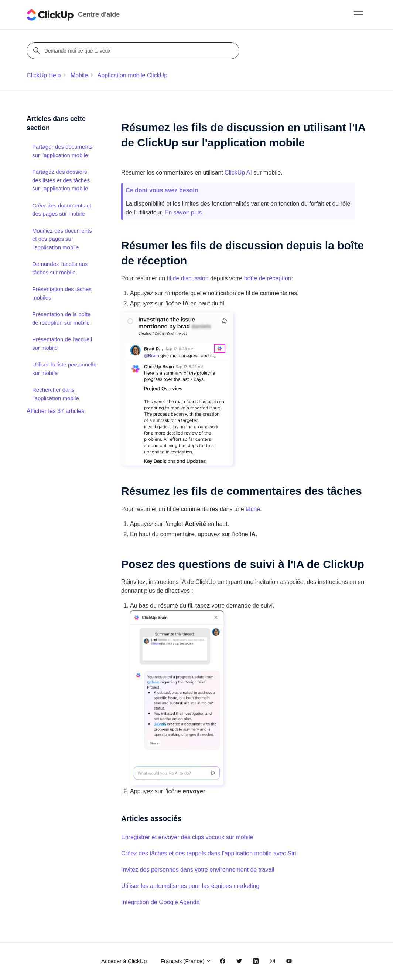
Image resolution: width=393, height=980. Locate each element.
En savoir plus (183, 212)
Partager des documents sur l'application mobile (62, 151)
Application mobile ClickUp (132, 75)
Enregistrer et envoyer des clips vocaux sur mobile (187, 837)
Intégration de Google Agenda (160, 902)
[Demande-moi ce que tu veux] (134, 51)
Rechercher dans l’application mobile (56, 394)
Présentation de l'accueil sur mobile (62, 344)
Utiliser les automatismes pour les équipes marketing (190, 886)
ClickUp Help (44, 75)
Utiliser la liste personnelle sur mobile (64, 369)
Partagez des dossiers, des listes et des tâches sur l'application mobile (61, 180)
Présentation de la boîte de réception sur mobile (61, 318)
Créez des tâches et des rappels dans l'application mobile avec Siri (209, 853)
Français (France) (186, 961)
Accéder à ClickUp (124, 961)
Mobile (79, 75)
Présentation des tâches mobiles (62, 293)
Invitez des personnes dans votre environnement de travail (198, 870)
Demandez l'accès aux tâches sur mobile (60, 268)
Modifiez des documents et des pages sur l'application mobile (62, 239)
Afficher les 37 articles (55, 411)
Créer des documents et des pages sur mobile (62, 210)
